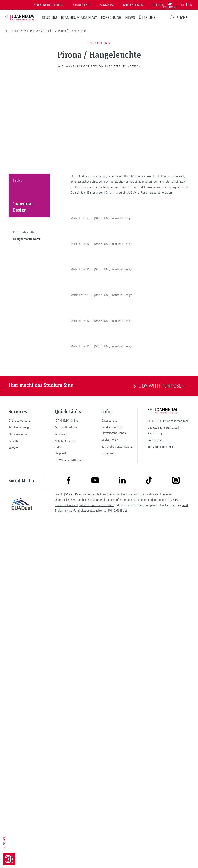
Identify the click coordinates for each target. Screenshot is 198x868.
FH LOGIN (158, 5)
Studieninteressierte (49, 5)
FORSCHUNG (111, 18)
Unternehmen (133, 5)
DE (183, 5)
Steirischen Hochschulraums (124, 837)
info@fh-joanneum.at (161, 790)
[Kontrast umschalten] (170, 5)
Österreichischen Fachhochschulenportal (80, 843)
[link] (22, 763)
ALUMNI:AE (107, 5)
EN (190, 5)
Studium (49, 18)
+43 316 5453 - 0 (158, 783)
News (130, 18)
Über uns (147, 18)
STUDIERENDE (82, 5)
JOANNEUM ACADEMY (79, 18)
